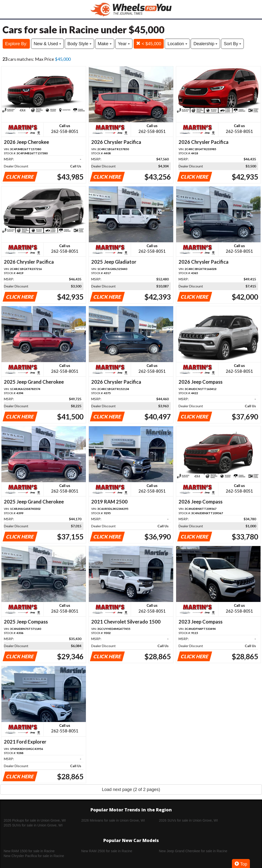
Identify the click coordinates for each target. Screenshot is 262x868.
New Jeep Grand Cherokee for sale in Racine (193, 851)
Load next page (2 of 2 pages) (131, 790)
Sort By (232, 44)
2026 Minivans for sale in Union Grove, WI (113, 820)
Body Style (79, 44)
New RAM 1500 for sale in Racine (29, 851)
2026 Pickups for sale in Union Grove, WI (35, 820)
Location (177, 44)
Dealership (205, 44)
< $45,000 (149, 44)
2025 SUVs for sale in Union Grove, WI (33, 825)
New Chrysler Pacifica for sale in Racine (34, 856)
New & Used (47, 44)
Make (105, 44)
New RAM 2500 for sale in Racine (107, 851)
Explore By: (16, 44)
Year (124, 44)
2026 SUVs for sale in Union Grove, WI (188, 820)
